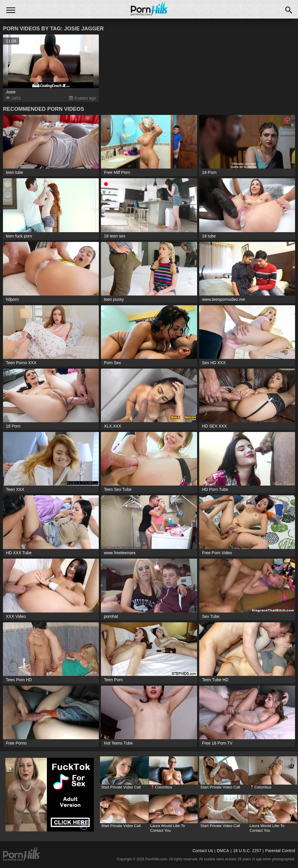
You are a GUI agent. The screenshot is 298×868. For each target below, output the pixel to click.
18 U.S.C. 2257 (247, 851)
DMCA (223, 851)
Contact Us (203, 851)
